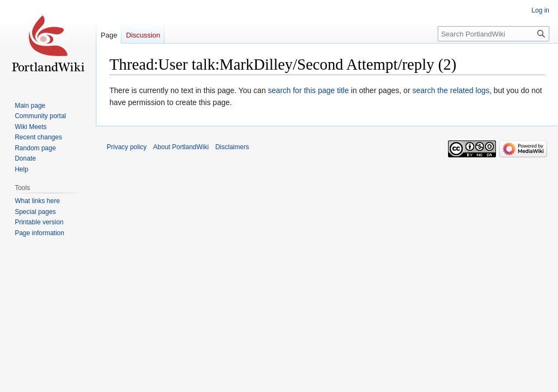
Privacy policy (127, 147)
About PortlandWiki (181, 147)
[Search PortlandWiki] (493, 34)
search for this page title (308, 90)
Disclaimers (232, 147)
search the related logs (451, 90)
